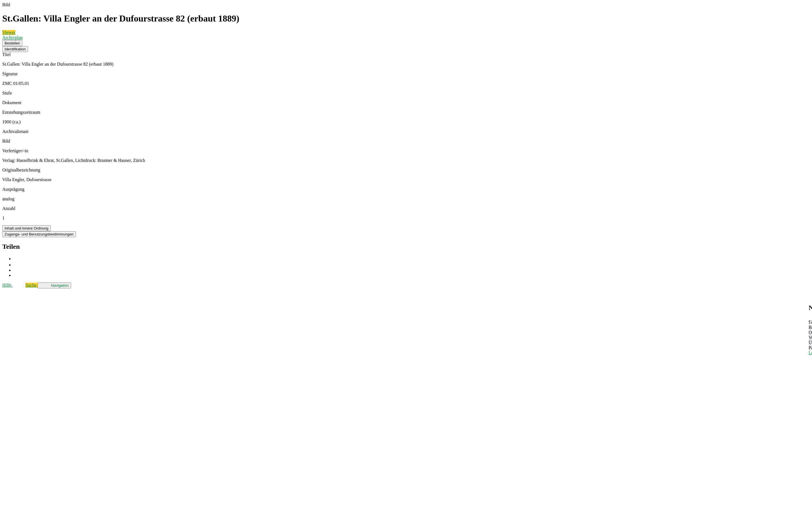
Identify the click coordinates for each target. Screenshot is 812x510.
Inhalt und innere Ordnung (26, 228)
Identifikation (15, 49)
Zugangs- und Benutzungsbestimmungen (39, 234)
